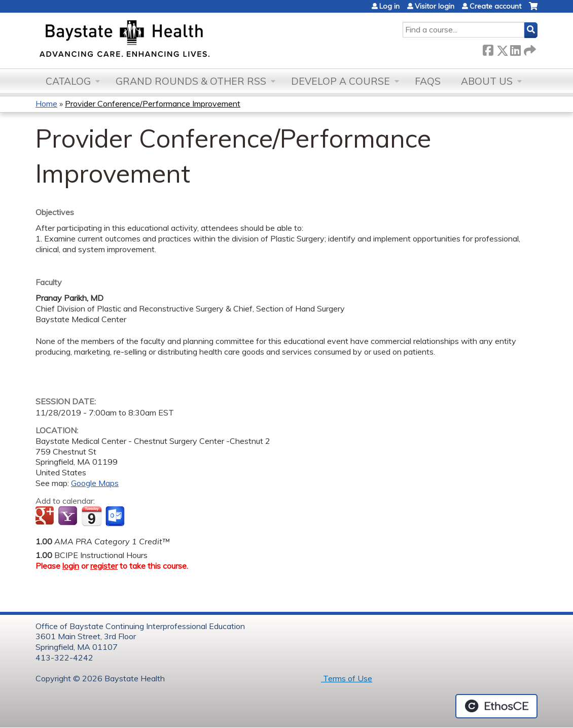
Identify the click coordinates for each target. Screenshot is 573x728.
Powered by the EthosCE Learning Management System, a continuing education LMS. (496, 706)
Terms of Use (347, 678)
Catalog (68, 81)
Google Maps (95, 483)
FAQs (428, 81)
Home (46, 103)
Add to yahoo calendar (69, 516)
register (104, 566)
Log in (389, 6)
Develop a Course (341, 81)
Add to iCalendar (92, 516)
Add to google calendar (46, 516)
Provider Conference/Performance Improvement (153, 103)
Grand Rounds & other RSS (191, 81)
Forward (529, 48)
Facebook (488, 48)
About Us (487, 81)
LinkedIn (515, 48)
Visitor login (435, 6)
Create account (495, 6)
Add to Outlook (116, 516)
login (71, 566)
